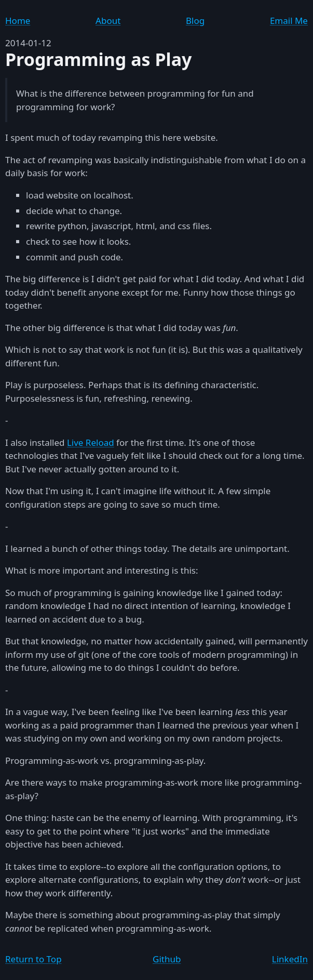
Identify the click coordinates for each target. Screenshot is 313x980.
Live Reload (91, 442)
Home (18, 21)
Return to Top (33, 959)
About (108, 21)
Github (167, 959)
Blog (195, 21)
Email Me (289, 21)
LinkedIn (290, 959)
